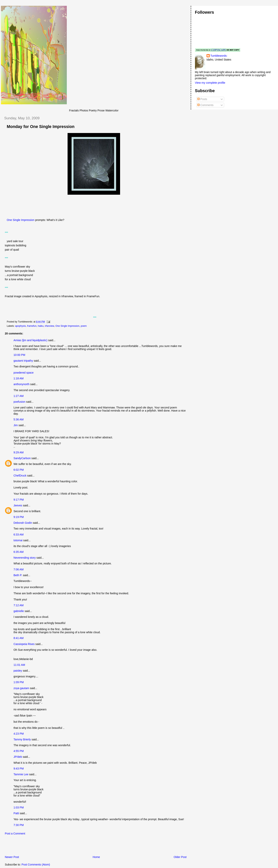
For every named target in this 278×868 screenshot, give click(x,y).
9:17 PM (19, 500)
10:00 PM (19, 355)
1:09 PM (19, 682)
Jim (16, 425)
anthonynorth (22, 384)
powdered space (24, 373)
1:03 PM (19, 807)
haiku (41, 326)
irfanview (49, 326)
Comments (205, 105)
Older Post (180, 857)
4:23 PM (19, 734)
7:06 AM (19, 569)
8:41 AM (19, 638)
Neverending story (25, 558)
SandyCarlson (22, 458)
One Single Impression (21, 220)
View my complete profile (210, 83)
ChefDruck (20, 476)
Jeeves (18, 505)
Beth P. (18, 575)
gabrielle (19, 611)
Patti (16, 813)
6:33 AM (19, 535)
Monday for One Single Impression (41, 127)
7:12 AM (19, 605)
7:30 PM (19, 825)
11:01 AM (19, 665)
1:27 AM (19, 396)
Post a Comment (15, 833)
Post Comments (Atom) (36, 865)
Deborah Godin (23, 523)
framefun (32, 326)
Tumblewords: (219, 56)
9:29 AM (19, 452)
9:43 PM (19, 769)
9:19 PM (19, 517)
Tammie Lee (21, 774)
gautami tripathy (23, 361)
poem (84, 326)
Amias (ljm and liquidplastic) (30, 340)
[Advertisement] (46, 846)
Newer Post (12, 857)
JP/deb (18, 757)
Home (96, 857)
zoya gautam (21, 688)
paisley (18, 671)
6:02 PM (19, 470)
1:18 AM (19, 378)
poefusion (19, 402)
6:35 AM (19, 552)
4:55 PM (19, 751)
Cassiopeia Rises (24, 644)
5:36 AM (19, 419)
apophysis (20, 326)
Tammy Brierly (22, 739)
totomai (18, 540)
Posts (202, 99)
